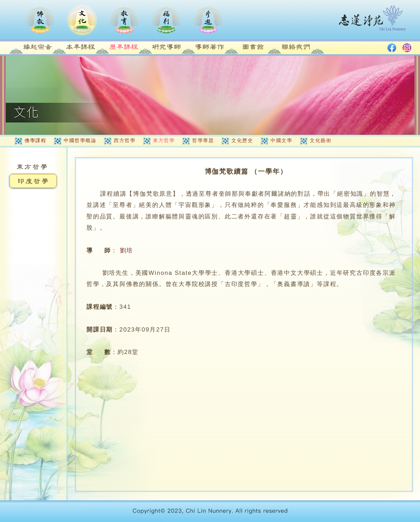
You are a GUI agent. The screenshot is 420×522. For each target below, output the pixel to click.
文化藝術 (321, 140)
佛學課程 (35, 140)
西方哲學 (125, 140)
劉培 (127, 250)
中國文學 (281, 140)
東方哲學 (164, 140)
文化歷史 (242, 140)
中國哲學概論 (80, 140)
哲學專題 (203, 140)
